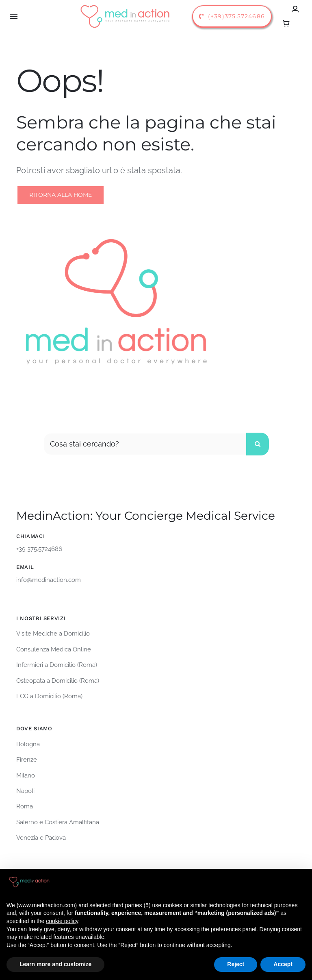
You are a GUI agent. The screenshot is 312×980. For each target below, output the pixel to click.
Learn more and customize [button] (55, 964)
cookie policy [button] (62, 921)
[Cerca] (258, 444)
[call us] (232, 16)
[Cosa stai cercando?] (145, 444)
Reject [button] (236, 964)
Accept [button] (283, 964)
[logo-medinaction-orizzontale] (126, 5)
